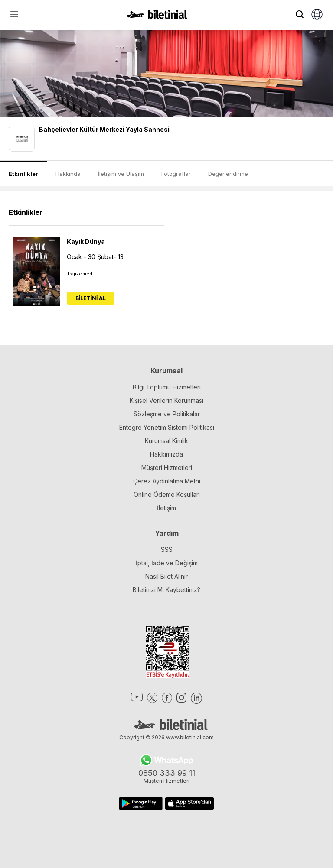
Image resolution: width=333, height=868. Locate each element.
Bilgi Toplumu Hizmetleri (167, 387)
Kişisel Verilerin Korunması (166, 400)
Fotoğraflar (176, 174)
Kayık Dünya (86, 241)
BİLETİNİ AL (91, 298)
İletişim (166, 508)
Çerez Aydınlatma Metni (167, 481)
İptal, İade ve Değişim (167, 563)
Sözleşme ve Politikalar (167, 414)
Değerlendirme (228, 174)
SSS (167, 549)
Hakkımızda (166, 454)
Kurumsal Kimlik (166, 441)
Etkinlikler (23, 174)
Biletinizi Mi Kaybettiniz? (166, 590)
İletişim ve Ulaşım (121, 174)
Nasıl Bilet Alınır (166, 576)
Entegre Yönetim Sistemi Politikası (167, 427)
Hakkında (68, 174)
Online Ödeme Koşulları (167, 494)
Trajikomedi (80, 274)
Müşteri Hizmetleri (167, 468)
